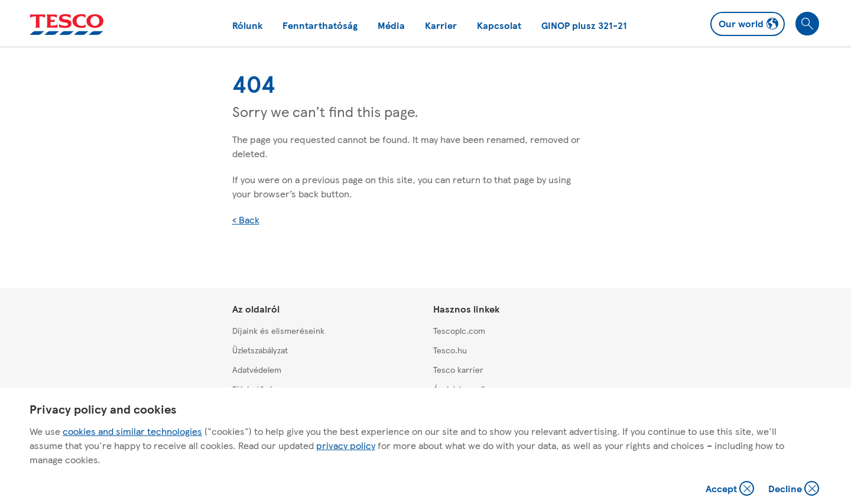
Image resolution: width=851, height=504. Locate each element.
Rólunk (247, 25)
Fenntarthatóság (320, 25)
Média (391, 25)
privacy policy (346, 445)
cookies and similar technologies (132, 431)
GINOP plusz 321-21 (584, 25)
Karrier (441, 25)
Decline (794, 490)
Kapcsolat (499, 25)
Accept (731, 490)
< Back (246, 220)
